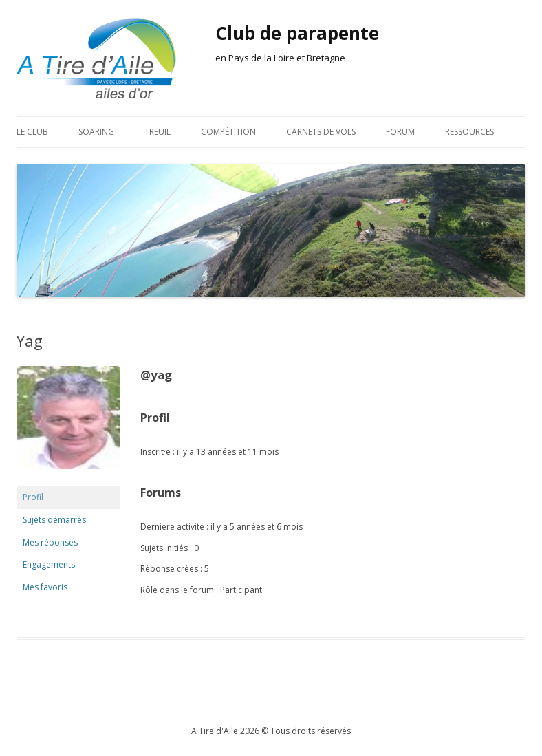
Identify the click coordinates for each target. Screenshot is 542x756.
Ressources (469, 132)
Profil (33, 497)
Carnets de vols (321, 132)
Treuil (158, 132)
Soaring (96, 132)
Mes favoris (45, 587)
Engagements (49, 564)
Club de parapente (297, 33)
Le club (32, 132)
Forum (400, 132)
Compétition (228, 132)
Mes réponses (50, 542)
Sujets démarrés (54, 520)
